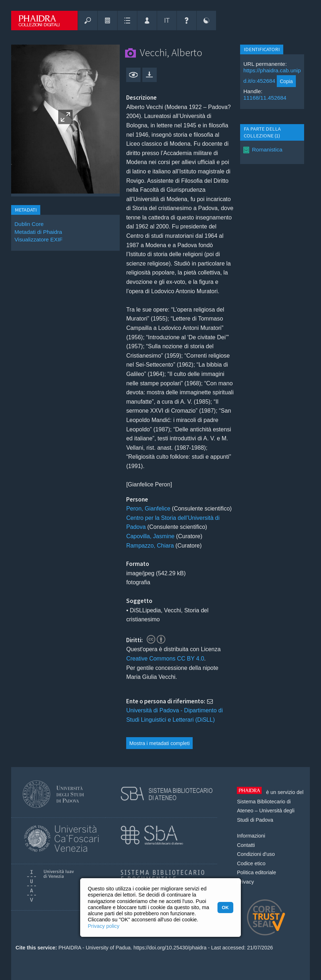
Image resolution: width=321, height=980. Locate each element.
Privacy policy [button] (104, 926)
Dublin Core (29, 224)
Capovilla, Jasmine (150, 536)
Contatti (246, 845)
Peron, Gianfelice (148, 509)
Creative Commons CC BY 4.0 (165, 659)
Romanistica (267, 149)
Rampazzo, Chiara (150, 546)
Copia (286, 81)
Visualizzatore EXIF (38, 239)
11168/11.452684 (265, 98)
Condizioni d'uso (256, 854)
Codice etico (251, 863)
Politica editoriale (256, 872)
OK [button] (225, 908)
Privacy (245, 882)
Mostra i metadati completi (160, 743)
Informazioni (251, 836)
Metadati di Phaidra (38, 232)
